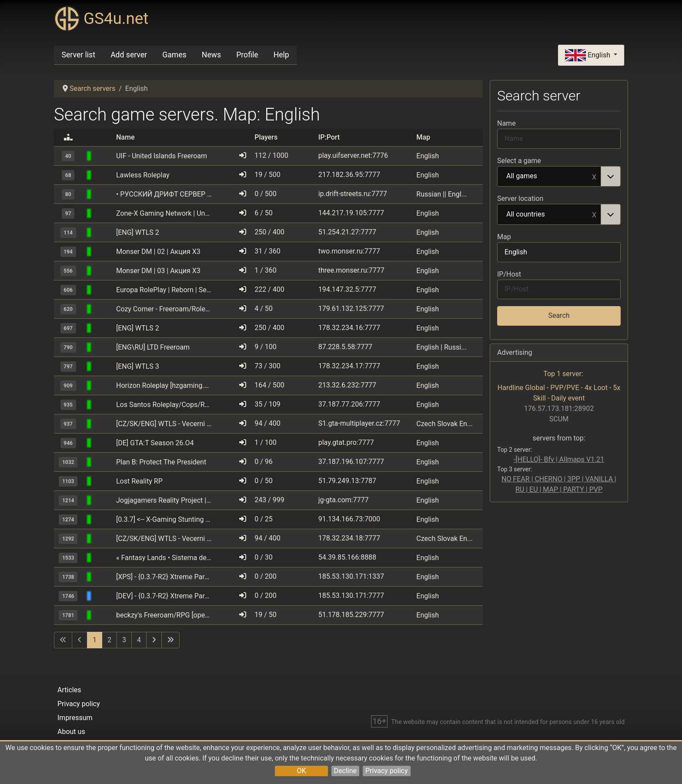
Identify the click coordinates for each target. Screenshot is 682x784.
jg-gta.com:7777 (344, 500)
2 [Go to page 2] (109, 640)
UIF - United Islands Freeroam (162, 156)
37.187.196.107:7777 (351, 462)
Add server (129, 55)
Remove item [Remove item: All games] (594, 177)
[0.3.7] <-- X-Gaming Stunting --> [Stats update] (164, 519)
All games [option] (549, 177)
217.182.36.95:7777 (349, 175)
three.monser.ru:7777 (351, 270)
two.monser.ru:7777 (349, 251)
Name (506, 123)
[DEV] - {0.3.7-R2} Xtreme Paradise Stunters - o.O (164, 596)
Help (281, 55)
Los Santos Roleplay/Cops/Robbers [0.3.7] (164, 405)
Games (174, 55)
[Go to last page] (170, 640)
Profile (247, 55)
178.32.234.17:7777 (349, 366)
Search (559, 315)
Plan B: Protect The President (161, 462)
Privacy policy (387, 771)
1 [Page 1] (95, 640)
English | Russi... (441, 347)
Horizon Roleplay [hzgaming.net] (164, 385)
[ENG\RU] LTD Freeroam (153, 347)
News (211, 55)
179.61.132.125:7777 (351, 309)
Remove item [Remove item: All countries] (594, 214)
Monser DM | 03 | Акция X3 (158, 271)
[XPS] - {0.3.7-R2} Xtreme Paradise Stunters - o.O (164, 577)
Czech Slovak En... (444, 424)
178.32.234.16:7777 (349, 328)
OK (301, 771)
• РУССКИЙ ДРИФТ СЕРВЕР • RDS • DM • (164, 194)
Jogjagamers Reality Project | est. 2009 (164, 500)
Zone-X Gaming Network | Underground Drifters (164, 213)
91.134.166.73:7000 (349, 519)
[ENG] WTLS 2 (138, 232)
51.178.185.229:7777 (351, 615)
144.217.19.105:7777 (351, 213)
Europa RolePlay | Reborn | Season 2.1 (164, 290)
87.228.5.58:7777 (345, 347)
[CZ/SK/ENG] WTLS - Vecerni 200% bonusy (164, 424)
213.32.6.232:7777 (347, 385)
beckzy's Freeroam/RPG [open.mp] (164, 615)
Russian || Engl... (441, 194)
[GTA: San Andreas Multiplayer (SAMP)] (104, 156)
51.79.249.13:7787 (347, 481)
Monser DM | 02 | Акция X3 (158, 252)
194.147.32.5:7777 (347, 289)
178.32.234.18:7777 (349, 538)
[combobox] (559, 177)
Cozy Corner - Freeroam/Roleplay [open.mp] (164, 309)
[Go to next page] (154, 640)
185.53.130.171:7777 (351, 596)
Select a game (519, 161)
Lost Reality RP (139, 481)
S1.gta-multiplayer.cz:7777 (359, 423)
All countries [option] (549, 215)
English (588, 55)
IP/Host (509, 274)
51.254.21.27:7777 (347, 232)
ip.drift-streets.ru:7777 (353, 194)
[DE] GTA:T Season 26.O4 (155, 443)
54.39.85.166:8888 (347, 557)
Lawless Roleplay (143, 175)
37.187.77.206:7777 (349, 404)
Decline (345, 771)
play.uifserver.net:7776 (353, 155)
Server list (79, 55)
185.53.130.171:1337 (351, 576)
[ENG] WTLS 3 (138, 366)
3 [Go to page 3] (124, 640)
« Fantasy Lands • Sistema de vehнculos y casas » (164, 558)
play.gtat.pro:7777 (346, 442)
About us (71, 732)
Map (504, 237)
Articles (69, 690)
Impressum (75, 718)
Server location (520, 199)
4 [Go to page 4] (139, 640)
